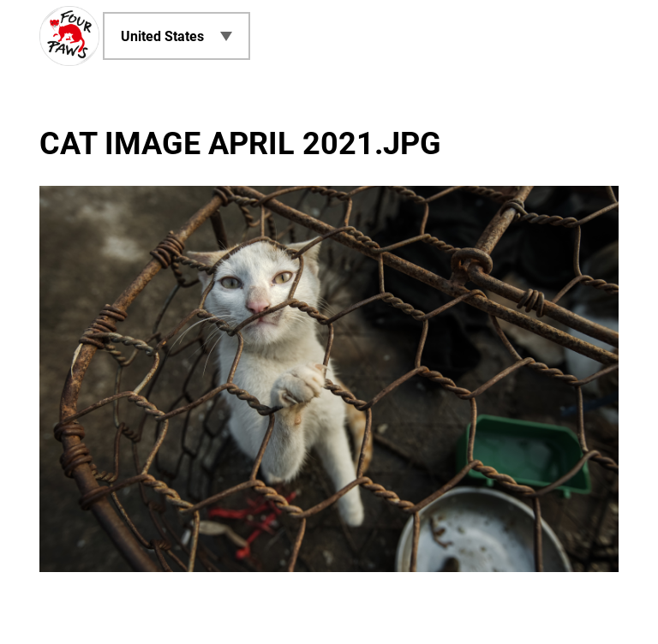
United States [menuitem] (162, 36)
